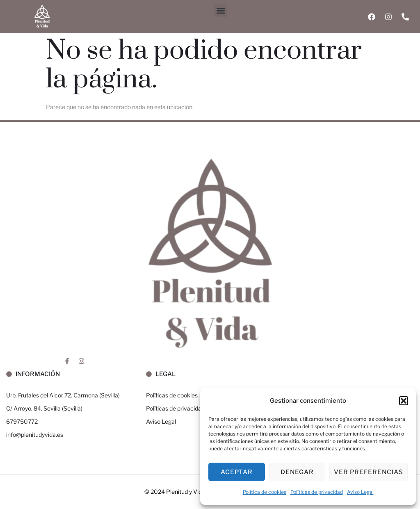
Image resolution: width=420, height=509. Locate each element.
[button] (404, 401)
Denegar (297, 472)
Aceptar (237, 472)
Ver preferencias (369, 472)
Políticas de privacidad (317, 492)
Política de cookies (265, 492)
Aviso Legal (360, 492)
